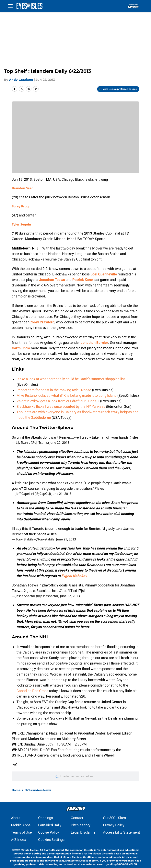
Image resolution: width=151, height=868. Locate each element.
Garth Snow (21, 348)
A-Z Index (18, 840)
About (16, 818)
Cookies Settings (51, 840)
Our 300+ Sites (114, 818)
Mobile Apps (21, 825)
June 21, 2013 (62, 494)
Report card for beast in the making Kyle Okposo (54, 390)
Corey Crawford (42, 322)
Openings (46, 818)
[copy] (36, 89)
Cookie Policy (49, 832)
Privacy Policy (114, 825)
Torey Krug (20, 206)
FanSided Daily (50, 825)
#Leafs (36, 437)
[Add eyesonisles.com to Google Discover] (118, 89)
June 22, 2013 (59, 443)
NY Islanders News (38, 790)
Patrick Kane (83, 280)
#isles (134, 437)
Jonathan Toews (52, 280)
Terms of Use (21, 832)
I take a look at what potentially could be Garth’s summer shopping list (71, 379)
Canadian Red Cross (32, 691)
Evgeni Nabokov (74, 576)
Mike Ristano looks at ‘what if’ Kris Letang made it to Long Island (67, 395)
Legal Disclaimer (84, 832)
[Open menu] (10, 6)
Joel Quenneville (104, 274)
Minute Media (29, 850)
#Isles (99, 488)
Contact (77, 818)
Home (16, 790)
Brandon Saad (23, 188)
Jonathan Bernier (94, 343)
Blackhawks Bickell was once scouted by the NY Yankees (61, 406)
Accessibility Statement (122, 832)
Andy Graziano (21, 80)
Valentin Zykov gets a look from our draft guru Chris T (58, 401)
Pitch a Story (81, 825)
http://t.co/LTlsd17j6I (68, 591)
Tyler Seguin (21, 224)
